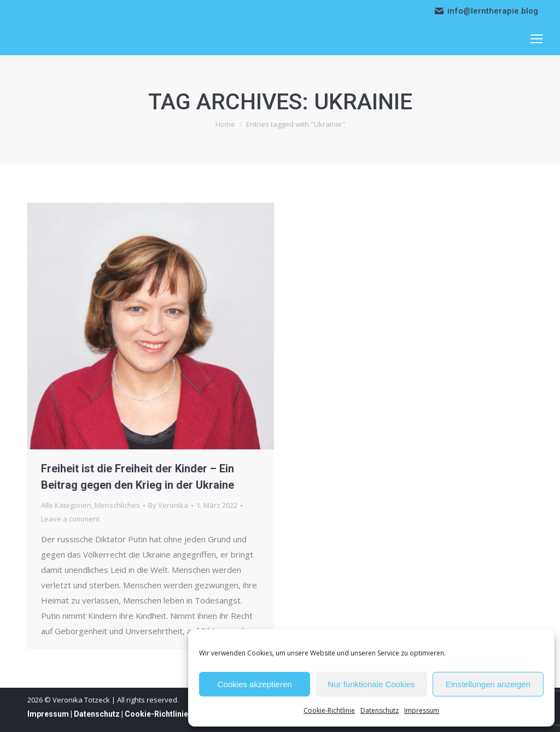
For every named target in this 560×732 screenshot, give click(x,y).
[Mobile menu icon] (536, 39)
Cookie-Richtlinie (329, 710)
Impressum (422, 710)
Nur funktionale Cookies (371, 684)
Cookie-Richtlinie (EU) (165, 714)
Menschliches (117, 505)
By (168, 505)
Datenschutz (380, 710)
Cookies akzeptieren (255, 684)
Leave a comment (70, 519)
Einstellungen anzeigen (488, 684)
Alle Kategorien (66, 505)
